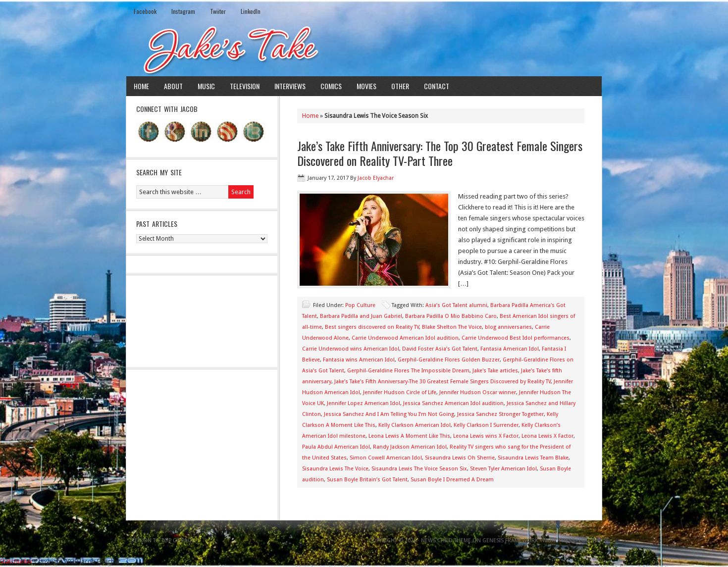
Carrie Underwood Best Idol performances (516, 338)
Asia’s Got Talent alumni (456, 305)
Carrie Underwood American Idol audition (405, 338)
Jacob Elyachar (376, 178)
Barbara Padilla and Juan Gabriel (361, 316)
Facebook (145, 11)
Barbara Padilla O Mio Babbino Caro (451, 316)
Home (141, 86)
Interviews (290, 86)
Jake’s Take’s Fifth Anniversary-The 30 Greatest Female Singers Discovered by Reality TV (442, 382)
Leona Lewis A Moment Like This (409, 436)
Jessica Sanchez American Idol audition (453, 403)
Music (206, 86)
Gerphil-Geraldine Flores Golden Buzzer (449, 360)
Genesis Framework (510, 541)
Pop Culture (360, 305)
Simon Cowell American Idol (386, 458)
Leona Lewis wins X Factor (486, 436)
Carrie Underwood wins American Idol (351, 349)
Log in (588, 541)
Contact (437, 86)
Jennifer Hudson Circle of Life (400, 392)
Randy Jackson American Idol (410, 447)
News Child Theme (446, 541)
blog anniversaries (508, 327)
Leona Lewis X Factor (547, 436)
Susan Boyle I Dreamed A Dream (452, 480)
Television (245, 86)
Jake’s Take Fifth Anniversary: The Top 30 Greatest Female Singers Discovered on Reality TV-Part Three (440, 153)
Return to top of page (163, 541)
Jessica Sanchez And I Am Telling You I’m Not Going (389, 414)
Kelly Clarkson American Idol (415, 425)
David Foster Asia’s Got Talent (440, 349)
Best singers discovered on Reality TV (372, 327)
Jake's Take (364, 49)
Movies (366, 86)
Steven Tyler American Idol (503, 469)
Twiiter (218, 11)
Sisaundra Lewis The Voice (335, 469)
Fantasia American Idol (510, 349)
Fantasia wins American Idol (359, 360)
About (173, 86)
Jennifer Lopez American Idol (364, 403)
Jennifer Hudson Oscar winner (478, 392)
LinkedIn (251, 11)
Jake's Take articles (495, 371)
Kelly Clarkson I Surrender (486, 425)
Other (400, 86)
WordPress (558, 541)
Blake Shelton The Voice (452, 327)
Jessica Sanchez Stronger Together (500, 414)
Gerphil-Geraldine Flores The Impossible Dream (408, 371)
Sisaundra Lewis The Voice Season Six (419, 469)
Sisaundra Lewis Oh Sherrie (460, 458)
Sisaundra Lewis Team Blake (533, 458)
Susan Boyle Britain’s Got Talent (367, 480)
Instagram (183, 11)
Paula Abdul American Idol (336, 447)
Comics (331, 86)
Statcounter (16, 561)
